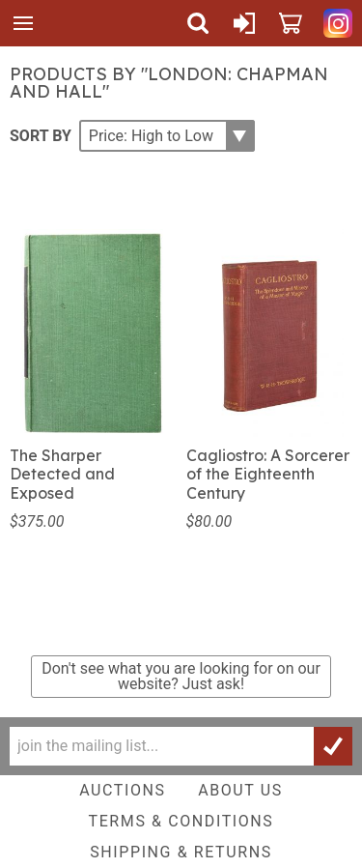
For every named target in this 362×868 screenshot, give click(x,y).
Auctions (123, 790)
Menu (23, 23)
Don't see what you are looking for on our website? (181, 676)
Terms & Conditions (181, 821)
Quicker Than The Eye (69, 23)
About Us (240, 790)
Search (198, 23)
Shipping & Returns (181, 852)
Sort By (41, 135)
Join (333, 746)
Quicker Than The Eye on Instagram (338, 23)
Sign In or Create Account (244, 23)
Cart (291, 23)
